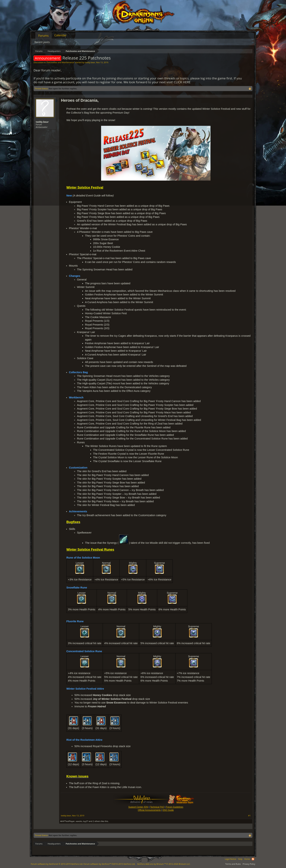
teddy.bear (90, 62)
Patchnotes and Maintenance (60, 62)
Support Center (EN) (138, 807)
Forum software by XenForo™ (109, 864)
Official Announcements (149, 810)
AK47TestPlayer (67, 821)
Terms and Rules (233, 864)
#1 (249, 816)
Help (240, 859)
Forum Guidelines (175, 807)
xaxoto (79, 821)
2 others (97, 821)
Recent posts (42, 42)
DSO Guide (168, 810)
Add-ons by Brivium (164, 864)
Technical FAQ (157, 807)
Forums (44, 36)
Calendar (60, 35)
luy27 (86, 821)
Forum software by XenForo (57, 864)
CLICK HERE (182, 82)
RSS (253, 859)
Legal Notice (230, 859)
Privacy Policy (249, 864)
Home (247, 859)
